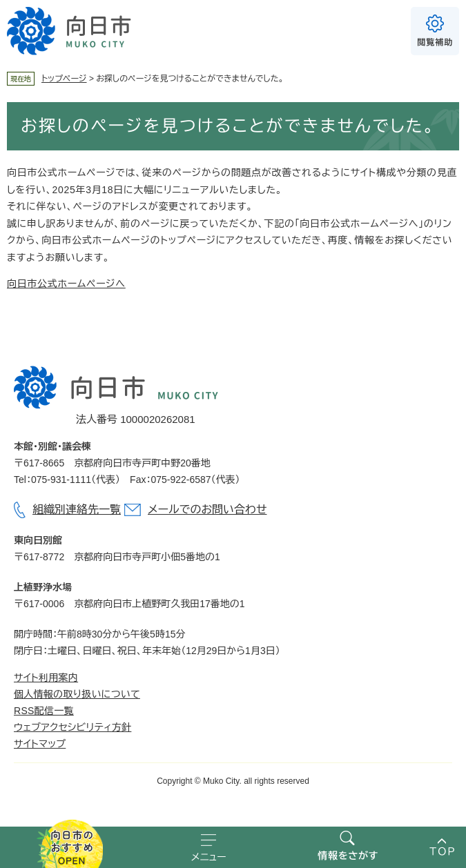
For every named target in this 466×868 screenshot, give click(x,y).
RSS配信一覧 (44, 711)
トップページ (64, 79)
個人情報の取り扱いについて (77, 694)
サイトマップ (40, 744)
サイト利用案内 (46, 678)
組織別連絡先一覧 (77, 510)
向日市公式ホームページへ (66, 284)
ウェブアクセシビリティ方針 (72, 727)
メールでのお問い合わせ (207, 510)
